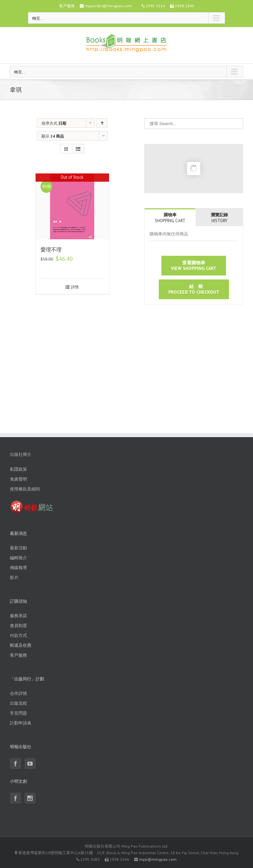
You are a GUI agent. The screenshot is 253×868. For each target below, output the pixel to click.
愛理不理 (51, 250)
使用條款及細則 (25, 489)
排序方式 (54, 123)
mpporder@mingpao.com (108, 6)
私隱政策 (18, 469)
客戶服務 (18, 655)
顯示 (53, 136)
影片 (14, 578)
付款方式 (18, 635)
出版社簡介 (21, 454)
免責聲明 (18, 479)
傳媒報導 (18, 568)
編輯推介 (18, 558)
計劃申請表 (21, 723)
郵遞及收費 (21, 645)
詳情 (75, 287)
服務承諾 (18, 616)
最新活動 (18, 548)
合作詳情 (18, 693)
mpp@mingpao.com (158, 859)
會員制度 (18, 626)
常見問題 (18, 713)
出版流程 (18, 703)
